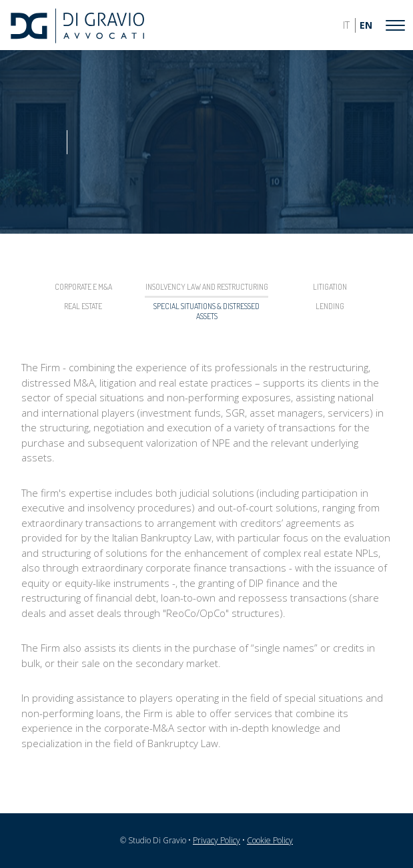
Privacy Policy (217, 840)
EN (366, 25)
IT (346, 25)
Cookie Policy (270, 840)
